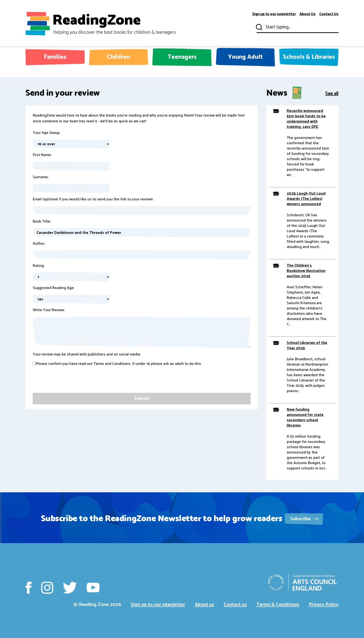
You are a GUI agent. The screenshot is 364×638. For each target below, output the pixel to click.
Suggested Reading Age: (54, 288)
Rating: (39, 266)
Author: (39, 244)
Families (55, 57)
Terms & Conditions (278, 605)
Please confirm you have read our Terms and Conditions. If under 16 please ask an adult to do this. (117, 364)
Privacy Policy (324, 605)
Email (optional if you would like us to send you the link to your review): (93, 199)
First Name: (42, 155)
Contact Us (329, 14)
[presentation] (69, 383)
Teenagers (182, 57)
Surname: (41, 177)
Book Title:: (42, 222)
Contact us (235, 605)
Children (118, 57)
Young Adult (245, 57)
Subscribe (304, 519)
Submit (259, 27)
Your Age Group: (46, 133)
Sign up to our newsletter (274, 14)
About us (204, 605)
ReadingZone (114, 24)
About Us (308, 14)
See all (332, 93)
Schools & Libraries (309, 57)
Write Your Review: (49, 310)
